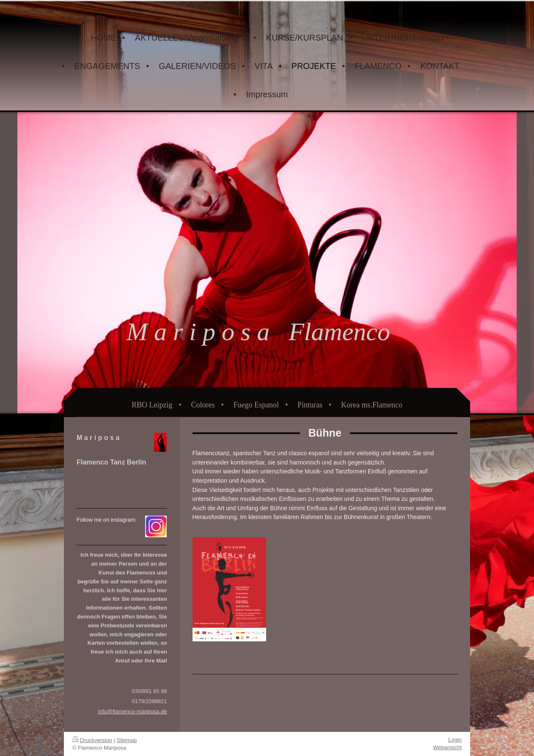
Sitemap (127, 740)
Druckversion (92, 740)
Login (455, 740)
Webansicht (447, 747)
